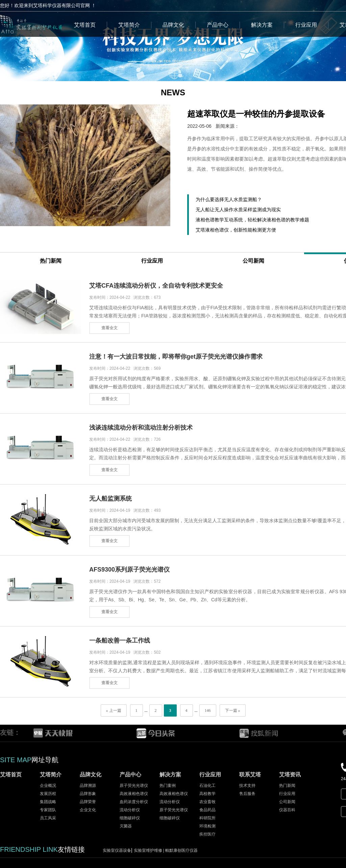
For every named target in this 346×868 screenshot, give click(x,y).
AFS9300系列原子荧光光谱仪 (129, 570)
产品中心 (218, 25)
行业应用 (306, 25)
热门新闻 (51, 261)
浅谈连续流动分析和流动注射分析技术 (141, 428)
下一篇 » (233, 710)
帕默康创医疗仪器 (181, 850)
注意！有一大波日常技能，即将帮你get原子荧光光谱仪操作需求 (176, 357)
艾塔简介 (129, 25)
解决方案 (262, 25)
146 (208, 710)
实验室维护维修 (150, 850)
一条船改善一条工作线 (120, 641)
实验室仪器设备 (117, 850)
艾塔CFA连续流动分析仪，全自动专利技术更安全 (156, 286)
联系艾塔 (250, 775)
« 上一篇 (114, 710)
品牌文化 (173, 25)
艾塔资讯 (290, 775)
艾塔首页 (85, 25)
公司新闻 (253, 261)
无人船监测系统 (110, 499)
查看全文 (109, 328)
